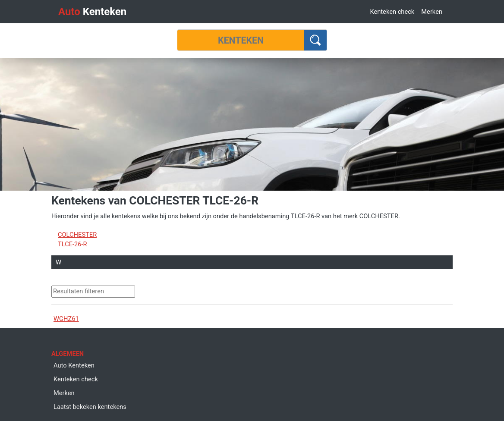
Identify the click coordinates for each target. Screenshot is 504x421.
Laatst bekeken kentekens (90, 407)
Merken (432, 12)
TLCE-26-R (72, 244)
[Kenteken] (241, 40)
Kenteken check (392, 12)
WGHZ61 (66, 319)
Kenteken (92, 12)
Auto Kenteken (74, 365)
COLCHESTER (77, 235)
